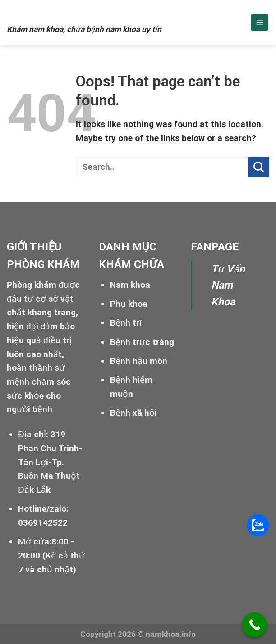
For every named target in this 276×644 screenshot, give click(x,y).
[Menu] (260, 23)
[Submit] (259, 167)
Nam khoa (44, 12)
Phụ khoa (129, 304)
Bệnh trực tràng (142, 342)
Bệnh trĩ (126, 323)
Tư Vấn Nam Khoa (228, 286)
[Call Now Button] (255, 625)
